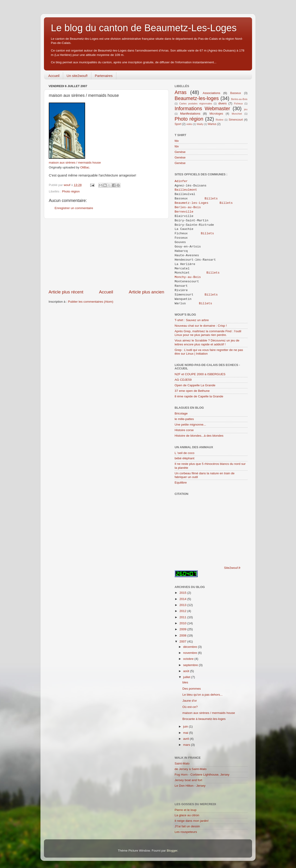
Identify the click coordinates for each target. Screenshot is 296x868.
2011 (183, 617)
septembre (191, 665)
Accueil (54, 76)
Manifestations (190, 114)
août (187, 671)
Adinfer (181, 181)
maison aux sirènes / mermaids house (75, 163)
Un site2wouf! (77, 76)
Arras (181, 92)
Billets (211, 199)
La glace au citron (187, 815)
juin (186, 726)
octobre (189, 659)
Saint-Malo (182, 763)
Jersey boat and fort (188, 780)
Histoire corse (184, 430)
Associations (211, 93)
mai (186, 733)
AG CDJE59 (183, 380)
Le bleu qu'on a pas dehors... (203, 695)
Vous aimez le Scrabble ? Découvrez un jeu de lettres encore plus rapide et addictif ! (207, 342)
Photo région (71, 191)
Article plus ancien (146, 292)
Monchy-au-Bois (188, 277)
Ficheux (238, 104)
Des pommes (192, 689)
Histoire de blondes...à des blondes (199, 436)
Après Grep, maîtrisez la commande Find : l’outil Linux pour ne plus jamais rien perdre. (208, 333)
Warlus (212, 124)
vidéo (189, 124)
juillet (187, 677)
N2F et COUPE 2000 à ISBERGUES (200, 374)
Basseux (236, 93)
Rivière (220, 120)
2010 (183, 623)
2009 (183, 629)
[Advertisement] (106, 254)
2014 (183, 599)
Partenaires (104, 76)
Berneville (185, 212)
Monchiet (237, 114)
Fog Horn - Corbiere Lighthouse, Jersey (202, 775)
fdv (177, 141)
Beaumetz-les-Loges (191, 203)
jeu (246, 109)
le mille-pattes (184, 419)
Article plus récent (66, 292)
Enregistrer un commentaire (74, 208)
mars (187, 745)
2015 (183, 593)
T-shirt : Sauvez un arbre (192, 320)
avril (187, 739)
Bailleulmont (187, 190)
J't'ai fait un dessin (187, 826)
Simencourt (236, 120)
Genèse (180, 152)
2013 (183, 605)
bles (185, 682)
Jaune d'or (190, 701)
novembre (191, 653)
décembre (191, 647)
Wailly (200, 124)
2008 (183, 635)
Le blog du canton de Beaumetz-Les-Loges (144, 28)
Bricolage (181, 413)
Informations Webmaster (202, 108)
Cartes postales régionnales (196, 104)
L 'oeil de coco (184, 453)
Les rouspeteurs (186, 832)
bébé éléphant (185, 458)
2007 (183, 641)
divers (222, 103)
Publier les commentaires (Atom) (91, 302)
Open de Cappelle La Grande (195, 385)
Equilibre (181, 483)
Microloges (216, 114)
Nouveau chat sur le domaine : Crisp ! (201, 326)
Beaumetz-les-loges (197, 98)
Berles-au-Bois (239, 99)
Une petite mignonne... (190, 425)
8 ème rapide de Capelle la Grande (199, 396)
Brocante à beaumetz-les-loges (204, 719)
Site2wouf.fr (232, 568)
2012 (183, 611)
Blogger (172, 851)
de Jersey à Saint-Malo (191, 769)
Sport (178, 124)
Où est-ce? (190, 707)
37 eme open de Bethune (192, 391)
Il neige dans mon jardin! (192, 821)
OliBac (85, 167)
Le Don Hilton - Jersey (190, 786)
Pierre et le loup (186, 810)
